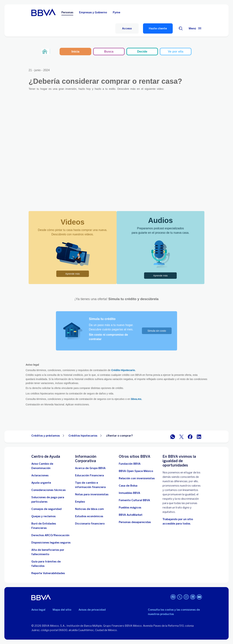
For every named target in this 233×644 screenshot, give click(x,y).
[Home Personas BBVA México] (43, 12)
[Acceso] (127, 28)
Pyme (116, 12)
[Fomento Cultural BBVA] (134, 500)
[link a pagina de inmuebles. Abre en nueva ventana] (129, 493)
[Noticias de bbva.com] (89, 509)
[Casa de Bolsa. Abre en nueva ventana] (128, 486)
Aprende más (73, 274)
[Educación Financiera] (89, 475)
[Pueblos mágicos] (130, 508)
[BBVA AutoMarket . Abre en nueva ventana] (131, 515)
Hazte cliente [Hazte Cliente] (158, 28)
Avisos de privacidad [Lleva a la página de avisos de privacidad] (92, 610)
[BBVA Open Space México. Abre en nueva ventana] (136, 471)
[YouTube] (199, 597)
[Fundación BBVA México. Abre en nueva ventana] (130, 464)
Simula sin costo (157, 331)
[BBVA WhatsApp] (173, 437)
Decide (142, 52)
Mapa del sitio (62, 610)
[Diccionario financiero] (90, 524)
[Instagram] (186, 597)
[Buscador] (181, 28)
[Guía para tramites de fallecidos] (51, 564)
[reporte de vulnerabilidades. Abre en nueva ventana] (48, 573)
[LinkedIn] (193, 597)
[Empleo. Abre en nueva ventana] (80, 502)
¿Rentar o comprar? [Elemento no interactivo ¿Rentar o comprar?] (119, 436)
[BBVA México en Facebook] (190, 437)
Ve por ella (176, 52)
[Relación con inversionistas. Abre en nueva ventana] (137, 478)
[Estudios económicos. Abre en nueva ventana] (89, 516)
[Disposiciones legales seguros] (51, 543)
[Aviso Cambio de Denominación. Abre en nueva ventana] (51, 466)
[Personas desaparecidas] (135, 522)
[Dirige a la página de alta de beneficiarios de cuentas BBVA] (51, 552)
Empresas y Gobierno (93, 12)
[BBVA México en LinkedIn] (199, 437)
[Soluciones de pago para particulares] (51, 500)
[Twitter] (180, 597)
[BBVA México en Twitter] (181, 437)
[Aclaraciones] (40, 475)
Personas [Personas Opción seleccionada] (67, 12)
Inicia (75, 52)
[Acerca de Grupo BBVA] (90, 468)
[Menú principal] (195, 28)
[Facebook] (173, 597)
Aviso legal (38, 610)
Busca (109, 52)
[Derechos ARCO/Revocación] (50, 535)
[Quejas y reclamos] (43, 516)
